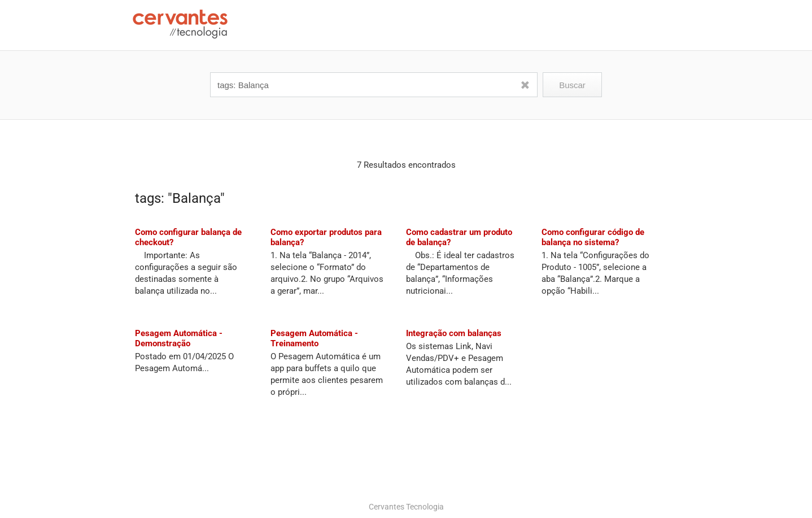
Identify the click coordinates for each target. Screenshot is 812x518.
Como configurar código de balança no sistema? (593, 237)
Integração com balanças (454, 333)
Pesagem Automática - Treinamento (314, 338)
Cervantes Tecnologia (406, 507)
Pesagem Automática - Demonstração (179, 338)
